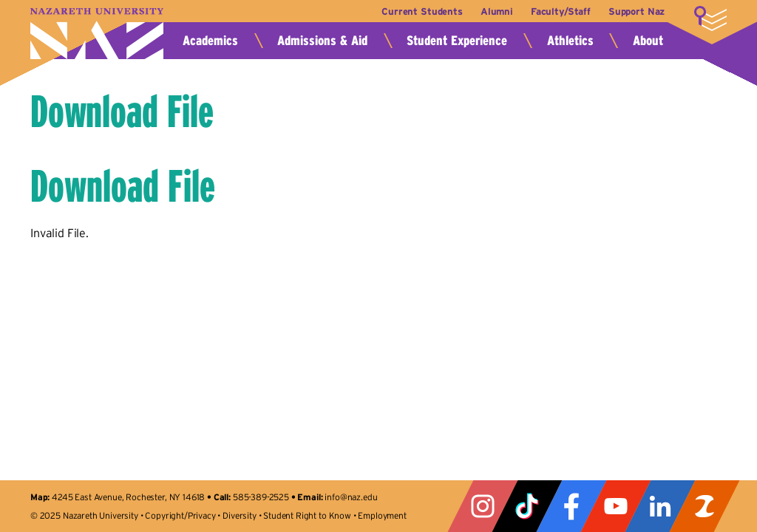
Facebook (571, 506)
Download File (122, 111)
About (648, 41)
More (710, 18)
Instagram (483, 506)
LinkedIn (660, 506)
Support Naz (637, 11)
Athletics (570, 41)
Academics (210, 41)
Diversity (240, 515)
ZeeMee (705, 506)
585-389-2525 (261, 497)
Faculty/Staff (561, 11)
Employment (382, 515)
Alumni (497, 11)
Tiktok (527, 506)
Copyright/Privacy (180, 515)
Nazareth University (97, 34)
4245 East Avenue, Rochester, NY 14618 (128, 497)
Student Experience (457, 41)
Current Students (422, 11)
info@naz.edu (351, 497)
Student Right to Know (307, 515)
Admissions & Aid (322, 41)
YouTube (616, 506)
